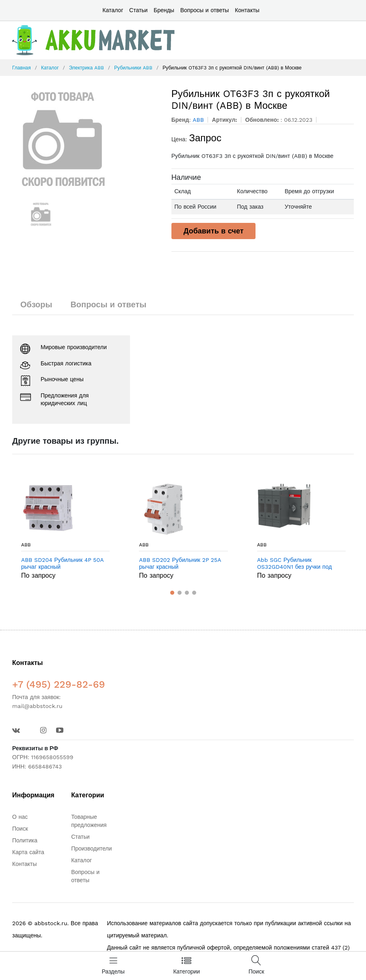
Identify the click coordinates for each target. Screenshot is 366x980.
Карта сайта (28, 852)
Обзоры (36, 304)
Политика (25, 840)
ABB (26, 545)
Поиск (20, 829)
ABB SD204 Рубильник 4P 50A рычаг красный (62, 563)
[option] (86, 139)
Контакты (247, 10)
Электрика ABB (87, 68)
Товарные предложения (89, 821)
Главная (22, 68)
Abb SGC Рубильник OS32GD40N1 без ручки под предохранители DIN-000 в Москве (295, 563)
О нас (20, 817)
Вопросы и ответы (205, 10)
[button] (172, 593)
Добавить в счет (214, 231)
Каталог (113, 10)
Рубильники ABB (133, 68)
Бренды (164, 10)
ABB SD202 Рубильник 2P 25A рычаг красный (180, 563)
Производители (91, 848)
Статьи (138, 10)
